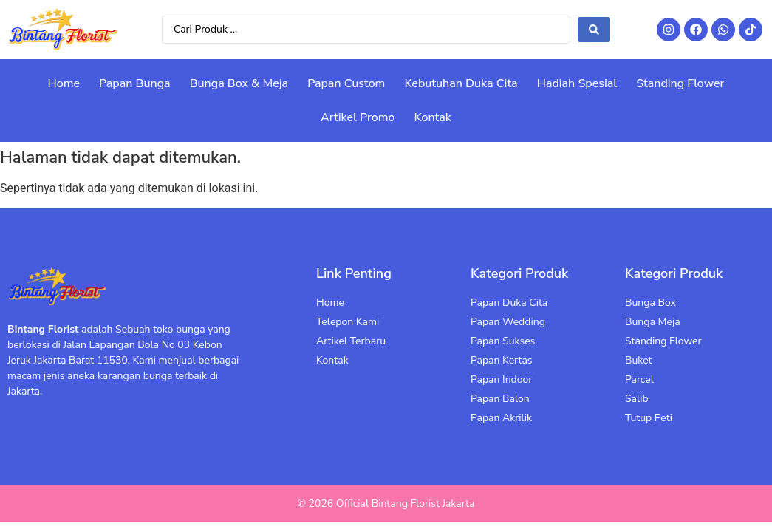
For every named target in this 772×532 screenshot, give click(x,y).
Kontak (432, 117)
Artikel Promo (358, 117)
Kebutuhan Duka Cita (461, 83)
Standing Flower (680, 83)
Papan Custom (346, 83)
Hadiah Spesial (577, 83)
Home (64, 83)
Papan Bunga (135, 83)
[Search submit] (594, 30)
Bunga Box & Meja (239, 83)
